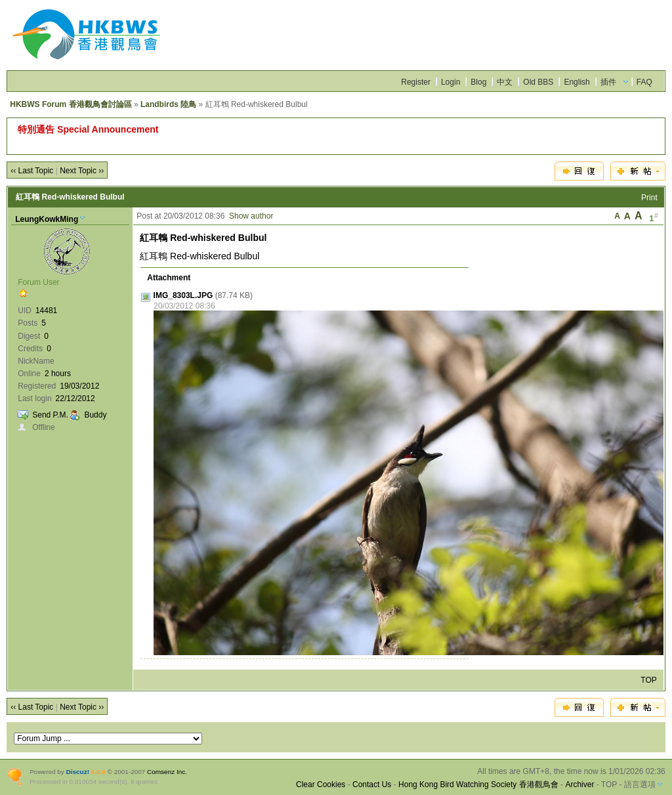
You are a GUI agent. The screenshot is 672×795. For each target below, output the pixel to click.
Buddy (95, 415)
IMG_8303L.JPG (183, 295)
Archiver (579, 784)
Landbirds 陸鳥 (168, 104)
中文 (505, 82)
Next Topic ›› (82, 171)
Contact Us (372, 784)
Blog (478, 82)
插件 (608, 82)
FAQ (644, 82)
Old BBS (538, 82)
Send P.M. (50, 415)
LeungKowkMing (47, 219)
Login (451, 82)
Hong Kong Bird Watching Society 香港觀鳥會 (478, 784)
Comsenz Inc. (167, 772)
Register (416, 82)
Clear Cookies (321, 784)
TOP (648, 680)
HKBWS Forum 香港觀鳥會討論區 (71, 104)
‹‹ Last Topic (32, 171)
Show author (251, 216)
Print (649, 198)
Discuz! (78, 772)
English (577, 82)
